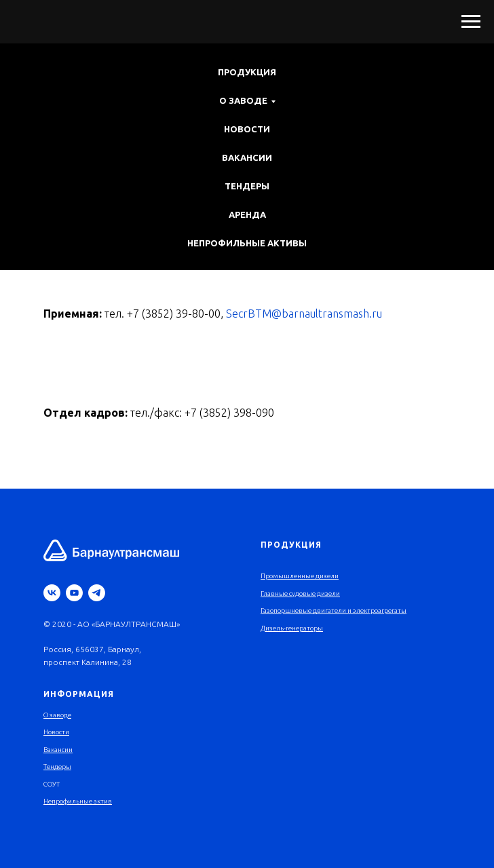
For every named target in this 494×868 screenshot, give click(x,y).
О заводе (57, 715)
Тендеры (247, 186)
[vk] (52, 593)
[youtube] (74, 593)
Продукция (247, 72)
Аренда (247, 214)
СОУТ (52, 784)
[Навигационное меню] (471, 22)
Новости (247, 129)
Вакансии (247, 157)
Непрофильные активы (247, 243)
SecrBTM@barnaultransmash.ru (304, 314)
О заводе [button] (243, 100)
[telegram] (97, 593)
